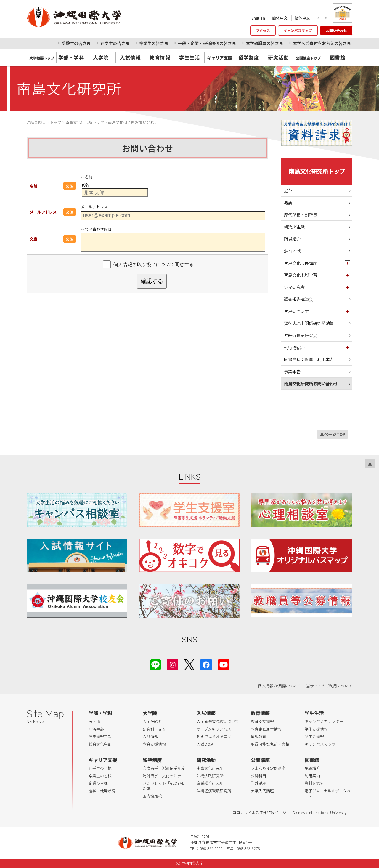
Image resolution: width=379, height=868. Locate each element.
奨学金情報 (314, 736)
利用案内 (312, 776)
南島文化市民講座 (301, 263)
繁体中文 (302, 18)
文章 (33, 239)
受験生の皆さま (76, 43)
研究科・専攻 (154, 729)
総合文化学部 (100, 744)
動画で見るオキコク (214, 736)
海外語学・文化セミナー (164, 776)
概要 (288, 202)
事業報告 (292, 371)
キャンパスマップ (298, 31)
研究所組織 (294, 226)
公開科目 (258, 776)
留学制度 (249, 57)
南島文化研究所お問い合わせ (311, 383)
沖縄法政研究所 (210, 776)
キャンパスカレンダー (324, 721)
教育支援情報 (154, 744)
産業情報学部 (100, 736)
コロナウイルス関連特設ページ (259, 812)
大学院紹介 (152, 721)
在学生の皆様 (100, 768)
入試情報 (130, 57)
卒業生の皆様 (100, 776)
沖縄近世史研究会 (301, 335)
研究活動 (278, 57)
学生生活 (189, 57)
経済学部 (96, 729)
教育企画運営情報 (266, 729)
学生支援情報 (316, 729)
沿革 (288, 190)
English (258, 18)
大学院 (101, 57)
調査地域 (292, 251)
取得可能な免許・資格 (270, 744)
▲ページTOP (333, 434)
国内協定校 (152, 796)
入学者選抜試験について (218, 721)
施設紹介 (312, 768)
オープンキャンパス (214, 729)
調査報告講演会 (298, 299)
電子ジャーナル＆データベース (328, 793)
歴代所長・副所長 (301, 215)
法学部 (94, 721)
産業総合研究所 (210, 783)
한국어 (323, 18)
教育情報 (160, 57)
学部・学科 (71, 57)
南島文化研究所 (210, 768)
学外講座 (258, 783)
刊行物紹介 (294, 347)
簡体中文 (280, 18)
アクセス (263, 31)
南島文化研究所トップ (317, 171)
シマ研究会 (294, 287)
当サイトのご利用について (329, 686)
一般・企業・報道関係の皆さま (207, 43)
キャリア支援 (103, 760)
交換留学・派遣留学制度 (164, 768)
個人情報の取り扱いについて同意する (153, 264)
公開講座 (260, 760)
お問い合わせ (336, 31)
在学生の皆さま (115, 43)
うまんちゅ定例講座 (268, 768)
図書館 (338, 57)
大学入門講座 (262, 791)
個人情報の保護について (279, 686)
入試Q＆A (205, 744)
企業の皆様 (98, 783)
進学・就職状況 (102, 791)
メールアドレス (43, 212)
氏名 (85, 185)
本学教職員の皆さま (264, 43)
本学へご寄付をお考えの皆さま (322, 43)
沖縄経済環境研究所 (214, 791)
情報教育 (258, 736)
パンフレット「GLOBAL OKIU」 (163, 786)
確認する (152, 281)
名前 (33, 186)
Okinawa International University (319, 812)
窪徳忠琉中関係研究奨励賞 (309, 323)
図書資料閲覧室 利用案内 (309, 359)
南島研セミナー (298, 311)
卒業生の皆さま (154, 43)
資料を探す (314, 783)
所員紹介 (292, 239)
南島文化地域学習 (301, 275)
